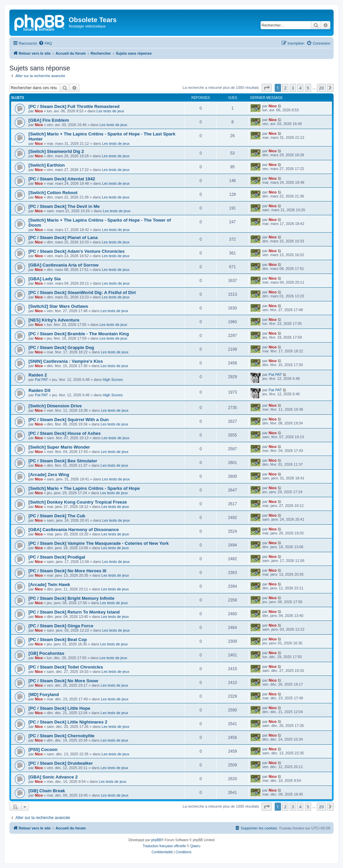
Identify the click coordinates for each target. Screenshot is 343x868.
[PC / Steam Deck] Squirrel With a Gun (69, 420)
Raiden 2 (38, 375)
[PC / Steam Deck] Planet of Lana (63, 238)
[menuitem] (45, 43)
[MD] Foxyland (44, 695)
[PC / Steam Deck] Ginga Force (61, 626)
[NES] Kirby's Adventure (54, 320)
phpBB (156, 840)
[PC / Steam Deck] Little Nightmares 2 (68, 722)
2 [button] (285, 88)
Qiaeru (195, 846)
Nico (39, 111)
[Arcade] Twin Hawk (49, 585)
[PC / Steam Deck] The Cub (57, 516)
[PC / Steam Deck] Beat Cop (58, 640)
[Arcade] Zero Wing (49, 475)
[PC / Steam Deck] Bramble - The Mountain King (79, 334)
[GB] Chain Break (47, 791)
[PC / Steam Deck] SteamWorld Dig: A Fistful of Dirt (82, 293)
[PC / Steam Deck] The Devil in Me (64, 206)
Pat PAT (41, 380)
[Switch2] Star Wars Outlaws (58, 306)
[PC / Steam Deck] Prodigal (57, 557)
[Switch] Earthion (47, 165)
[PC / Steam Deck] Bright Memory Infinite (71, 598)
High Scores (113, 380)
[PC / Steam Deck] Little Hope (59, 708)
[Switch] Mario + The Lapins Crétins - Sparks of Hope (84, 488)
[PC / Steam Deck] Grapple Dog (61, 348)
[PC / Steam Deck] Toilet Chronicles (66, 667)
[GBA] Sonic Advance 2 (53, 777)
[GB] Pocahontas (46, 653)
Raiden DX (40, 390)
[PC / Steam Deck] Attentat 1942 (62, 179)
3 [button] (293, 88)
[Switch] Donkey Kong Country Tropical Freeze (78, 502)
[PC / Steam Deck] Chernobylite (61, 736)
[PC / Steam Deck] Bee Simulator (63, 461)
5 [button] (308, 88)
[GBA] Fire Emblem (49, 120)
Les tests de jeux (110, 111)
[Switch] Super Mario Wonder (59, 447)
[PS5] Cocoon (43, 749)
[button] (267, 88)
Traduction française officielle (164, 846)
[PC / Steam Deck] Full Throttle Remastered (74, 106)
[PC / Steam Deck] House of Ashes (65, 433)
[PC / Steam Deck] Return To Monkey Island (74, 612)
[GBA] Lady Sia (45, 279)
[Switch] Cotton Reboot (53, 193)
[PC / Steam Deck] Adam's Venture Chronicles (77, 251)
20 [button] (321, 88)
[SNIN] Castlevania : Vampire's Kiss (66, 361)
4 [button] (300, 88)
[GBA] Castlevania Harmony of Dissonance (74, 530)
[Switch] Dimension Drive (55, 406)
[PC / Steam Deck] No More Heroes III (67, 571)
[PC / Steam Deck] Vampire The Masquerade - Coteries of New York (99, 543)
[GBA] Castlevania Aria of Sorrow (63, 265)
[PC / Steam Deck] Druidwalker (61, 763)
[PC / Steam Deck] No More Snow (63, 681)
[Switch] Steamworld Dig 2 (56, 151)
